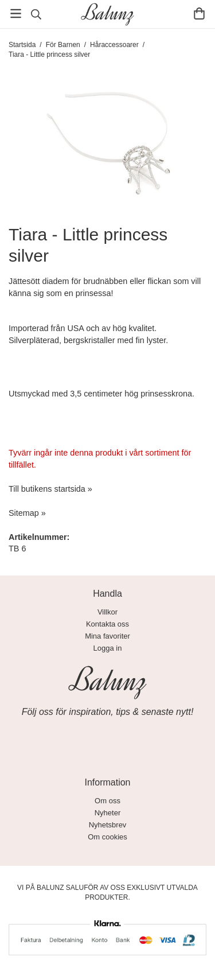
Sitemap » (27, 513)
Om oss (107, 801)
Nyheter (108, 813)
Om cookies (107, 837)
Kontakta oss (107, 624)
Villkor (107, 612)
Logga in (108, 648)
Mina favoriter (107, 636)
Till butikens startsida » (50, 489)
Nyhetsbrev (108, 825)
